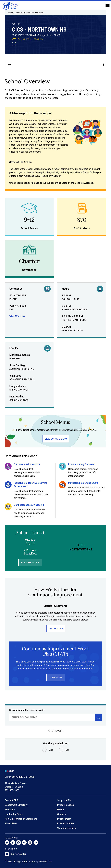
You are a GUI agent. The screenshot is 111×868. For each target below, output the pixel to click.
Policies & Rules (66, 823)
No (67, 750)
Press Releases (66, 805)
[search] (52, 717)
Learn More (56, 629)
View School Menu (56, 439)
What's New (11, 823)
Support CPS (64, 800)
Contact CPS (11, 800)
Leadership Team (14, 814)
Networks (10, 810)
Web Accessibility (67, 828)
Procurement (64, 819)
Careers (61, 814)
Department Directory (16, 805)
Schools (19, 13)
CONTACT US (19, 39)
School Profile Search (34, 13)
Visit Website (17, 316)
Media (60, 810)
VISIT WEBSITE (35, 39)
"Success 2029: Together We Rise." (42, 176)
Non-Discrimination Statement (21, 819)
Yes (51, 750)
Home (10, 13)
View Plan (56, 678)
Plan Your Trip (30, 562)
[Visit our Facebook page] (14, 44)
